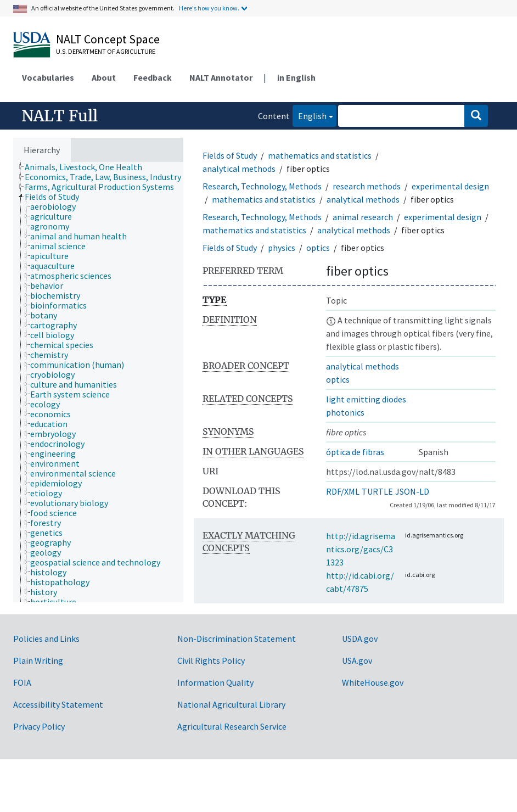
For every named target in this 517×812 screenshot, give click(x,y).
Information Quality (215, 682)
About (104, 77)
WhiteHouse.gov (373, 682)
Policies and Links (46, 639)
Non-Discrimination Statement (237, 639)
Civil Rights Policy (211, 660)
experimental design (450, 186)
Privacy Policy (39, 726)
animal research (363, 217)
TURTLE (377, 491)
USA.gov (357, 660)
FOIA (22, 682)
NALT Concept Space (108, 39)
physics (282, 248)
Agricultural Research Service (232, 726)
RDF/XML (343, 491)
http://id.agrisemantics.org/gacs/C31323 (361, 549)
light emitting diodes (366, 399)
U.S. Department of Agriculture (106, 51)
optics (318, 248)
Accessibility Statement (58, 704)
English (310, 115)
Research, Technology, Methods (262, 186)
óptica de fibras (355, 452)
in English (296, 77)
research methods (367, 186)
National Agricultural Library (231, 704)
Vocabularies (48, 77)
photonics (345, 412)
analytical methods (239, 169)
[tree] (98, 382)
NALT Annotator (221, 77)
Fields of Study (230, 155)
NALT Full (60, 116)
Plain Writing (38, 660)
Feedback (153, 77)
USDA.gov (360, 639)
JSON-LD (412, 491)
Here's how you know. (209, 8)
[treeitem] (88, 167)
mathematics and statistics (320, 155)
